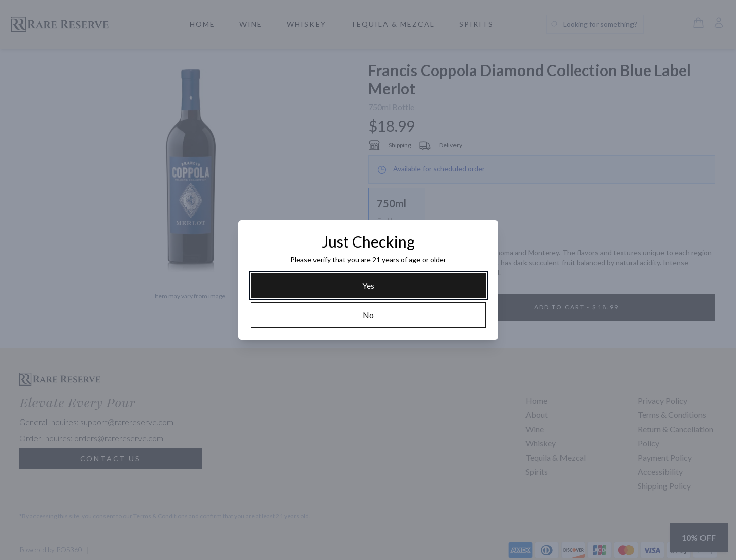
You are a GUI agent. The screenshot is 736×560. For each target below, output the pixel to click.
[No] (368, 315)
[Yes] (368, 286)
